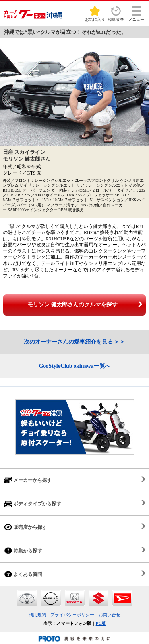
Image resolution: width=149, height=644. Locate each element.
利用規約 (37, 615)
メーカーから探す (28, 480)
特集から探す (23, 551)
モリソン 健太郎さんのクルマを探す (73, 305)
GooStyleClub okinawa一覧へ (74, 366)
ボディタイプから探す (33, 504)
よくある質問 (23, 574)
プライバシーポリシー (72, 615)
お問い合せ (109, 615)
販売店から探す (25, 527)
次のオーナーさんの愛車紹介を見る (68, 342)
